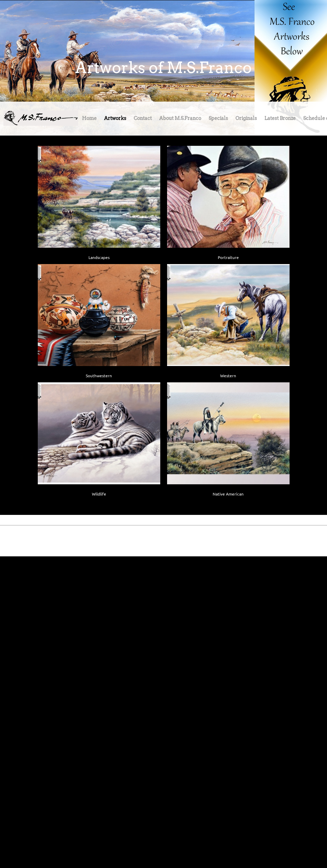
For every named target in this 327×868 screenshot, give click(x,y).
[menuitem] (89, 120)
